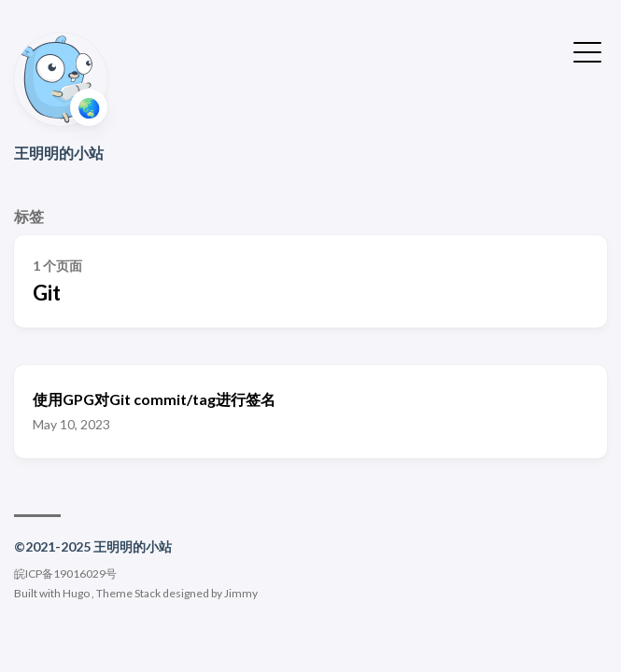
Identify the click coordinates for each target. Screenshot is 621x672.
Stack (148, 593)
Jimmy (241, 593)
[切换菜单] (587, 50)
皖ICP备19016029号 (65, 574)
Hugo (76, 593)
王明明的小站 (59, 153)
